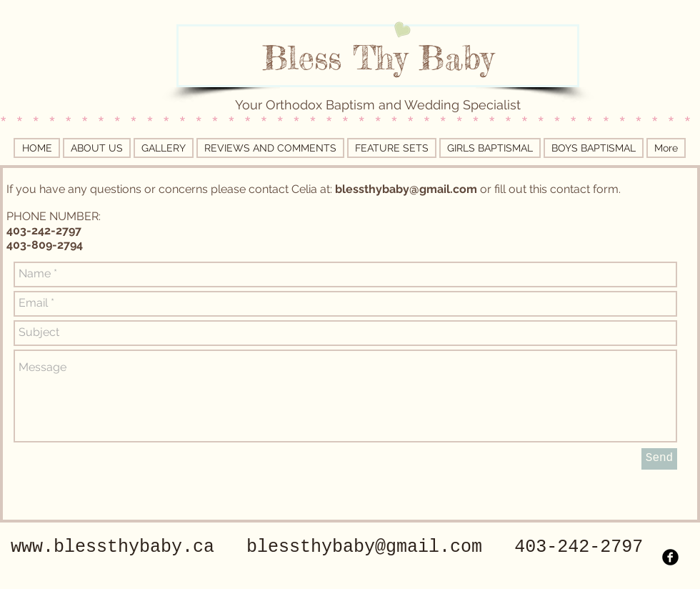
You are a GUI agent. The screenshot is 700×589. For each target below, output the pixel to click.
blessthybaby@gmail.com (406, 189)
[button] (490, 148)
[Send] (659, 459)
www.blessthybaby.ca (112, 547)
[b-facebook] (670, 557)
